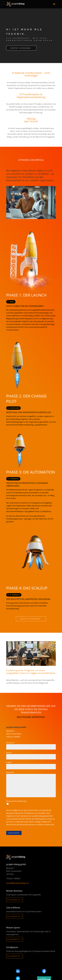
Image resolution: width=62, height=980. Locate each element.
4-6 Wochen (13, 408)
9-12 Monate (14, 595)
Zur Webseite (14, 900)
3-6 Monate (13, 479)
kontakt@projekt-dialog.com (17, 883)
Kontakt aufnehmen (21, 48)
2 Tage (11, 302)
